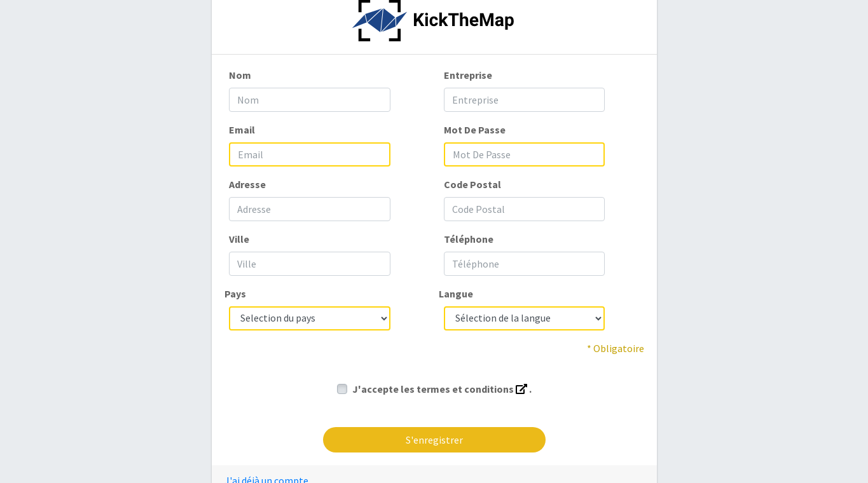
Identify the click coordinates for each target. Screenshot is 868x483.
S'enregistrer (434, 440)
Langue (456, 294)
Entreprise (468, 75)
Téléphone (469, 239)
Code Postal (472, 184)
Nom (240, 75)
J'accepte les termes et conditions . (442, 389)
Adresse (247, 184)
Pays (235, 294)
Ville (239, 239)
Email (242, 130)
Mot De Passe (475, 130)
